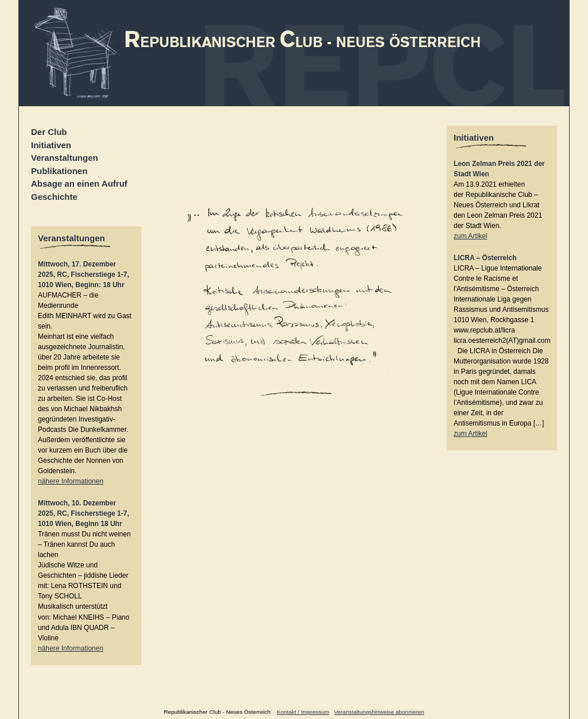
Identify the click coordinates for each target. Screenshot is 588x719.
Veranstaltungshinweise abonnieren (379, 712)
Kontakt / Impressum (303, 712)
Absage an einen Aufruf (79, 183)
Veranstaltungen (65, 158)
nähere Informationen (71, 481)
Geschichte (54, 197)
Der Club (49, 132)
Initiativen (51, 145)
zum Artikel (471, 236)
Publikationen (59, 171)
